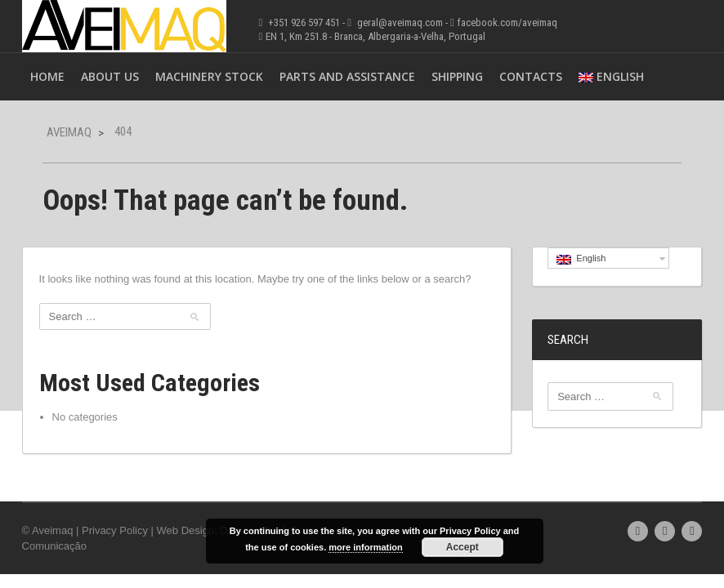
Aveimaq (69, 132)
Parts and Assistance (347, 76)
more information (365, 547)
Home (47, 76)
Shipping (457, 76)
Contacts (531, 76)
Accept (463, 547)
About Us (110, 76)
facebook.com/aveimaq (507, 22)
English (611, 76)
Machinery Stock (209, 76)
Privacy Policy (115, 530)
